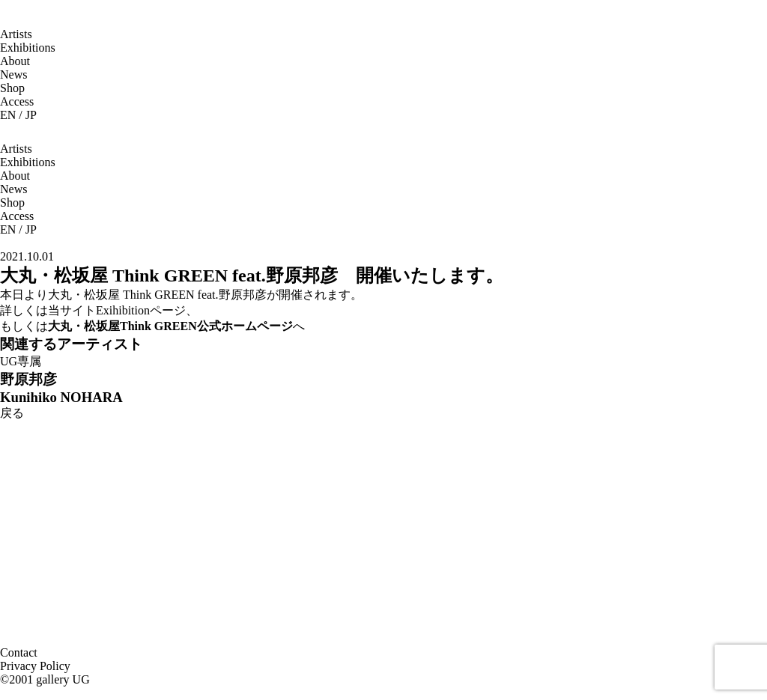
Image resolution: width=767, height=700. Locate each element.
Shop (12, 88)
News (13, 74)
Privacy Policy (35, 666)
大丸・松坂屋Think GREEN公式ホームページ (170, 326)
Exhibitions (28, 48)
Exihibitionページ (141, 310)
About (15, 61)
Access (17, 101)
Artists (16, 34)
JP (31, 115)
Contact (19, 652)
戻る (12, 413)
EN (8, 115)
